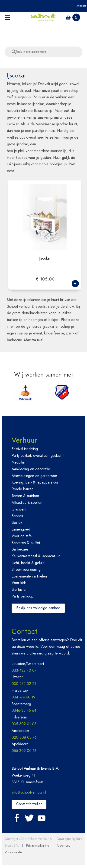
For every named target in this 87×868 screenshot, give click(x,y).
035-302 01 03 (24, 725)
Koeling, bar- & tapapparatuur (35, 483)
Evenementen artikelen (29, 577)
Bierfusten (19, 590)
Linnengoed (21, 530)
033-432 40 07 (24, 671)
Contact (25, 632)
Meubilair (19, 463)
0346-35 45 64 (24, 711)
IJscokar (45, 259)
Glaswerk (19, 510)
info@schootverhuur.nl (29, 793)
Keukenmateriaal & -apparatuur (36, 557)
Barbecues (20, 550)
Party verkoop (23, 597)
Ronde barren (23, 490)
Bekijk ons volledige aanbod (38, 609)
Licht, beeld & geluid (28, 564)
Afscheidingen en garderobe (34, 476)
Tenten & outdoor (25, 497)
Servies (17, 517)
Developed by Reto (70, 840)
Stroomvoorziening (26, 570)
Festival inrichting (25, 450)
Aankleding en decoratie (31, 470)
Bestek (17, 523)
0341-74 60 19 (23, 698)
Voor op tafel (22, 537)
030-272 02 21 (24, 685)
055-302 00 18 (24, 752)
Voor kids (19, 584)
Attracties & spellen (27, 503)
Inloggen (82, 6)
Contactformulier (29, 805)
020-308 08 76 (24, 738)
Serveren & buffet (26, 543)
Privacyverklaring (38, 846)
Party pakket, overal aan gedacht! (38, 456)
